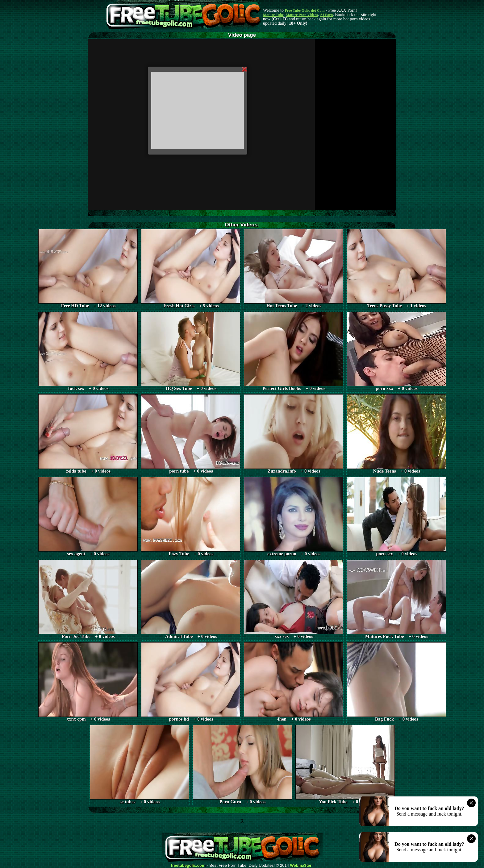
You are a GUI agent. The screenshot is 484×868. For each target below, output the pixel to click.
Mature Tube (273, 15)
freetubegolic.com (188, 866)
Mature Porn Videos (302, 15)
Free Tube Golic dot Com (305, 10)
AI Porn (327, 15)
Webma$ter (301, 866)
